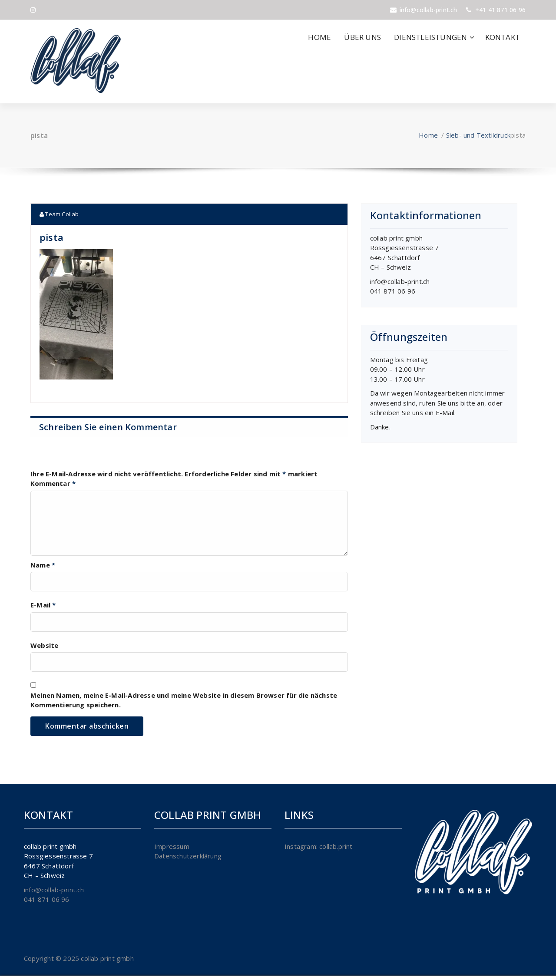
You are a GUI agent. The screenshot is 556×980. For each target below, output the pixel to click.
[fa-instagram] (33, 10)
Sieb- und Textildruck (478, 135)
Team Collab (59, 214)
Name (43, 565)
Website (44, 645)
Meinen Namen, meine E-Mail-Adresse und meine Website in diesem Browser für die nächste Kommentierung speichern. (184, 700)
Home (428, 135)
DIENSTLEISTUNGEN (430, 37)
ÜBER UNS (362, 37)
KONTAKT (503, 37)
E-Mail (43, 605)
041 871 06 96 (393, 291)
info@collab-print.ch (400, 281)
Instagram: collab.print (319, 846)
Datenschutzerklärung (188, 856)
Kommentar (53, 483)
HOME (319, 37)
